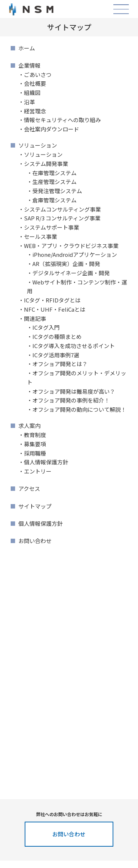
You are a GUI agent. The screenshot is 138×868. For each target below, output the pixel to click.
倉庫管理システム (54, 200)
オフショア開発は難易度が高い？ (74, 391)
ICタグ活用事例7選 (56, 355)
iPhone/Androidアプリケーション (75, 254)
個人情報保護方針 (46, 462)
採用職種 (35, 453)
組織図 (32, 93)
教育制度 (35, 435)
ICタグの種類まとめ (57, 336)
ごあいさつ (38, 75)
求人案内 (29, 426)
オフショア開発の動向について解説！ (79, 409)
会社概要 (35, 83)
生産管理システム (54, 182)
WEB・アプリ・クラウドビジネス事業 (71, 246)
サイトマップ (35, 506)
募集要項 (35, 444)
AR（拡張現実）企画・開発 (66, 264)
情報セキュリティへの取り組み (62, 120)
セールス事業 (40, 236)
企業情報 (29, 65)
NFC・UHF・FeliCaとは (55, 309)
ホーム (27, 48)
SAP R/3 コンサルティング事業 (62, 218)
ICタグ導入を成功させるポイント (74, 346)
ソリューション (38, 145)
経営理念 (35, 111)
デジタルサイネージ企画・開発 (71, 273)
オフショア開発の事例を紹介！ (71, 400)
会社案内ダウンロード (52, 129)
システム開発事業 (46, 164)
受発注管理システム (57, 191)
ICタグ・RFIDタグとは (52, 300)
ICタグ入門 (46, 327)
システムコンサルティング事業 (62, 209)
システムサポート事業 (52, 227)
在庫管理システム (54, 173)
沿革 (29, 102)
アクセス (29, 488)
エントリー (38, 471)
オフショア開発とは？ (60, 364)
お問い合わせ (35, 541)
